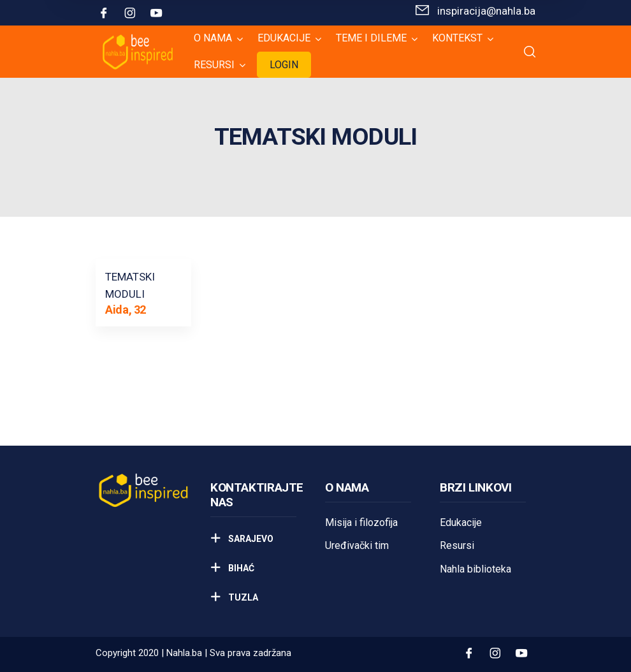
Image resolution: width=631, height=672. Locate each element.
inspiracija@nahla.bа (486, 11)
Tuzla (242, 597)
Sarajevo (250, 539)
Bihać (240, 568)
